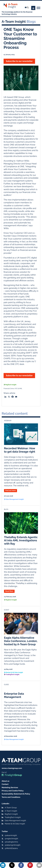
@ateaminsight (11, 835)
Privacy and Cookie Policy (13, 791)
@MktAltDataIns (11, 848)
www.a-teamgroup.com (12, 768)
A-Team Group (11, 808)
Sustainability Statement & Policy (16, 794)
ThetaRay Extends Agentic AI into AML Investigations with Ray (21, 540)
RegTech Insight (11, 385)
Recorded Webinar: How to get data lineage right (20, 450)
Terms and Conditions (11, 797)
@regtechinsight (11, 839)
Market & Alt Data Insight (14, 673)
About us (5, 781)
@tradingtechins (11, 842)
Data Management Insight (15, 499)
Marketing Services (10, 787)
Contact (5, 784)
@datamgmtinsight (12, 845)
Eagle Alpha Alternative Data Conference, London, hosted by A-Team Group (21, 641)
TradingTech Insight (13, 675)
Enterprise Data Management (14, 695)
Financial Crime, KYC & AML (13, 389)
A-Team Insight (11, 811)
